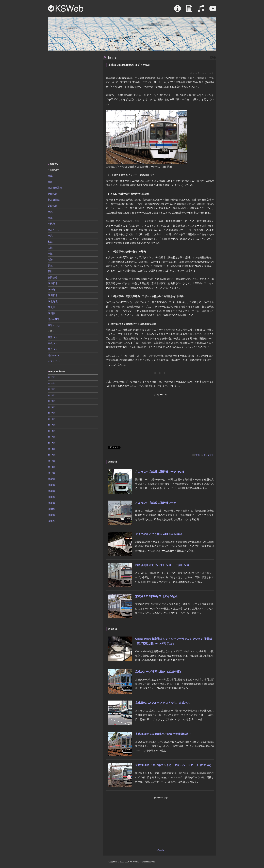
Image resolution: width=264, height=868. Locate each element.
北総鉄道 (53, 194)
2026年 (52, 377)
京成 (197, 455)
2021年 (52, 407)
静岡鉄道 (53, 277)
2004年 (52, 509)
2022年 (52, 401)
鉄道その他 (54, 325)
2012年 (52, 461)
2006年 (52, 497)
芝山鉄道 (53, 206)
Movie (213, 10)
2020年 (52, 413)
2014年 (52, 449)
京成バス (53, 343)
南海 (50, 259)
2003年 (52, 515)
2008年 (52, 485)
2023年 (52, 395)
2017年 (52, 431)
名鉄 (50, 247)
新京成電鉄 (54, 200)
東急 (50, 212)
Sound (201, 10)
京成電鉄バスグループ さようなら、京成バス (162, 703)
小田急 (51, 224)
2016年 (52, 437)
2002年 (52, 521)
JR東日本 (53, 283)
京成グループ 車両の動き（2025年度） (159, 672)
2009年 (52, 479)
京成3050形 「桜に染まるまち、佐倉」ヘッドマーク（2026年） (174, 765)
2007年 (52, 491)
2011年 (52, 467)
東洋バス (53, 337)
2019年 (52, 419)
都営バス (53, 349)
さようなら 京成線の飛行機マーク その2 (160, 472)
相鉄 (50, 242)
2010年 (52, 473)
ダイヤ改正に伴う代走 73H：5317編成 (159, 534)
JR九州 (52, 307)
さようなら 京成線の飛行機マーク (156, 503)
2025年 (52, 383)
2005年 (52, 503)
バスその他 (54, 361)
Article (189, 10)
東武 (50, 236)
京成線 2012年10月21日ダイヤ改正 (156, 596)
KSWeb (66, 8)
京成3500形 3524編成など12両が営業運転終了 (163, 734)
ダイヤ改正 (209, 455)
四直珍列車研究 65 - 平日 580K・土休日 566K (163, 565)
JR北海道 (53, 301)
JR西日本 (53, 295)
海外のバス (54, 355)
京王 (50, 218)
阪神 (50, 271)
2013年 (52, 455)
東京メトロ (54, 230)
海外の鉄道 (54, 319)
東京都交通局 (55, 188)
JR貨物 (52, 313)
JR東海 (52, 289)
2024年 (52, 389)
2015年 (52, 443)
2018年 (52, 425)
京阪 (50, 254)
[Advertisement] (73, 106)
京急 (50, 182)
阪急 (50, 266)
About (177, 10)
